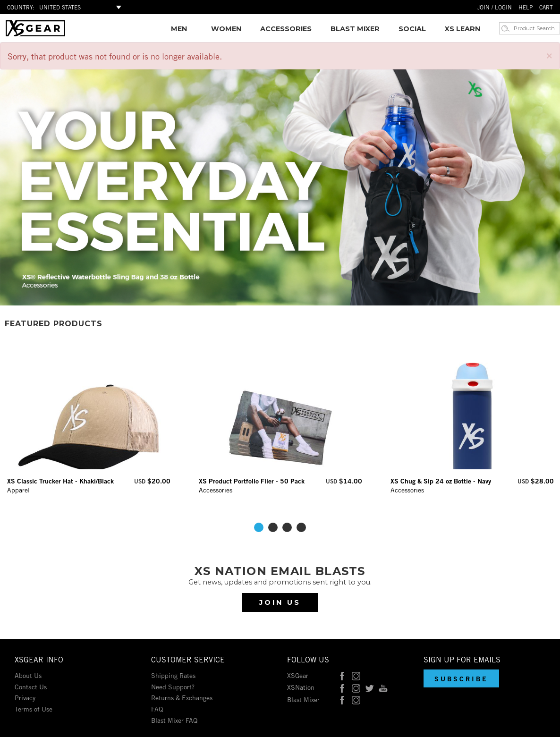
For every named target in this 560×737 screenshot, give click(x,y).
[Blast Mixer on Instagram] (356, 699)
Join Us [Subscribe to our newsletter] (280, 602)
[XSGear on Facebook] (342, 675)
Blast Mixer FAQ (174, 720)
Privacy (25, 697)
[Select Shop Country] (82, 7)
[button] (461, 679)
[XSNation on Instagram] (356, 687)
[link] (179, 29)
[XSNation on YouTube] (383, 687)
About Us (28, 675)
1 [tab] (259, 527)
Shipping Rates (173, 675)
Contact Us (31, 686)
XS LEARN (462, 29)
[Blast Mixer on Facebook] (342, 699)
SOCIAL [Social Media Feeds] (412, 29)
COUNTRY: (21, 7)
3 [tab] (287, 527)
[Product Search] (535, 28)
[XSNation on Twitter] (370, 687)
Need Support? (173, 686)
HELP (526, 7)
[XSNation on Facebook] (342, 687)
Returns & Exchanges (182, 697)
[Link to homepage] (35, 34)
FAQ (157, 708)
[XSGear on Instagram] (356, 675)
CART (546, 7)
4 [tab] (301, 527)
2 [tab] (273, 527)
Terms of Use (34, 708)
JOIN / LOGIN (495, 7)
